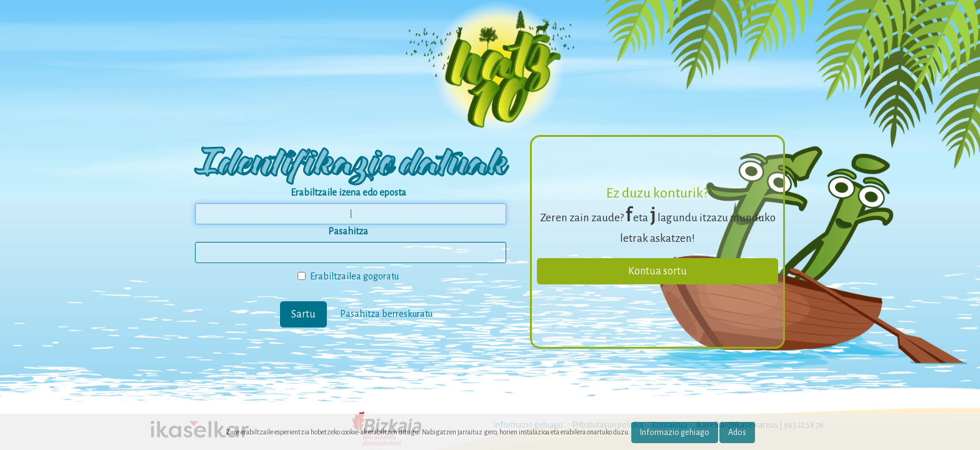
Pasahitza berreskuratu (386, 313)
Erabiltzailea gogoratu (348, 276)
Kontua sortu (657, 271)
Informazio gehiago (675, 432)
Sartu (303, 314)
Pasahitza (348, 231)
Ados (737, 432)
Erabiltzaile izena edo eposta (348, 192)
